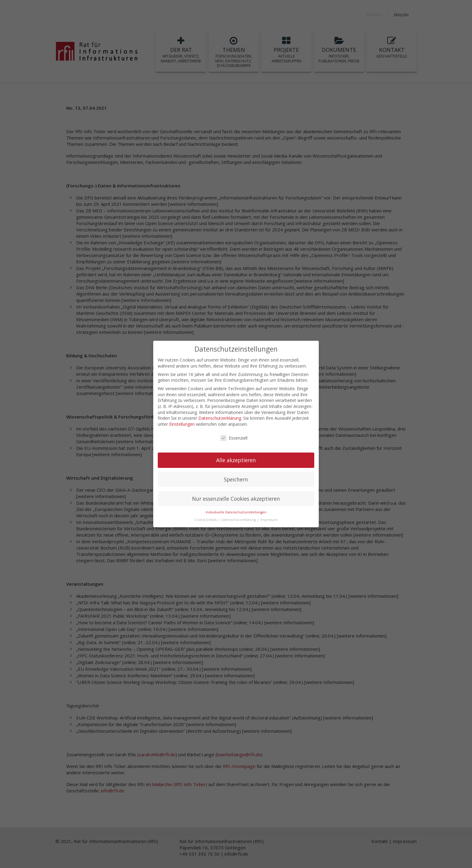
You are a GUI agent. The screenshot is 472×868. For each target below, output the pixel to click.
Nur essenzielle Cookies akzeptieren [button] (236, 497)
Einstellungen (182, 422)
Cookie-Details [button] (206, 518)
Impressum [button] (269, 518)
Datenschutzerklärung (220, 416)
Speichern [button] (236, 477)
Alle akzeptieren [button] (236, 458)
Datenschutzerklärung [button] (239, 518)
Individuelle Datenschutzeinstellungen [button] (236, 510)
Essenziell (234, 436)
